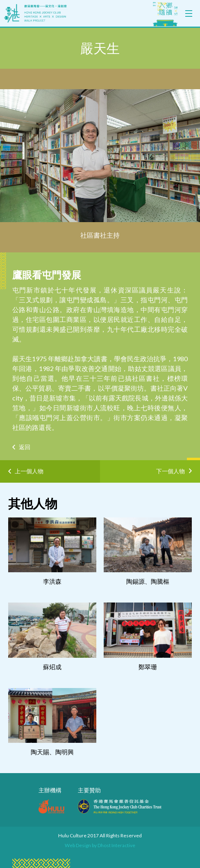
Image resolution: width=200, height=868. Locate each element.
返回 (25, 447)
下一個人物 (170, 470)
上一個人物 (29, 471)
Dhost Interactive (116, 845)
